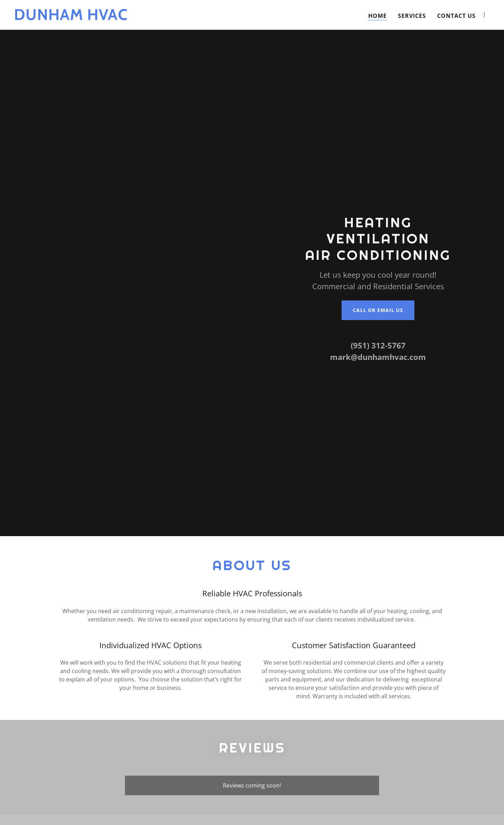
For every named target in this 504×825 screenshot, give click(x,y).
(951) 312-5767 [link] (378, 345)
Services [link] (412, 27)
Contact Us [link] (456, 27)
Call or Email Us (378, 310)
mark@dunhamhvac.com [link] (378, 357)
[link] (97, 29)
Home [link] (377, 27)
